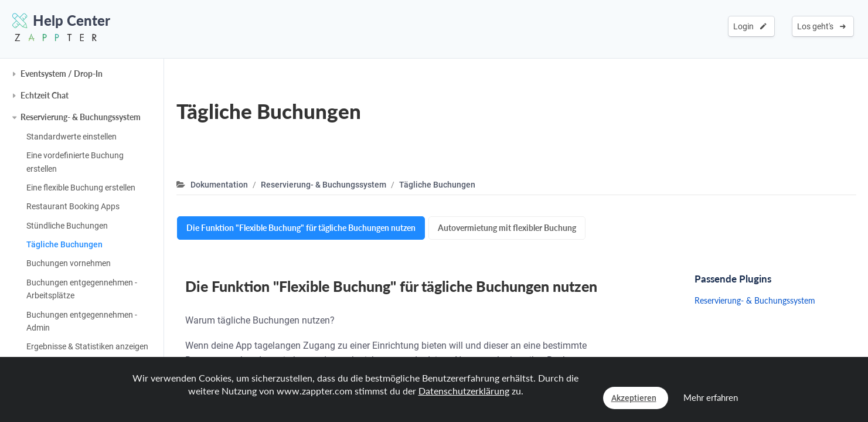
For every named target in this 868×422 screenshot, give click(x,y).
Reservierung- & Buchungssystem (81, 117)
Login (750, 26)
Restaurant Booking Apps (73, 206)
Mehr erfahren (711, 397)
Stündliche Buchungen (67, 226)
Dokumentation (219, 185)
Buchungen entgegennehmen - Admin (82, 321)
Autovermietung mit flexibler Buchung (507, 228)
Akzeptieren (634, 398)
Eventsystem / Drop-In (62, 74)
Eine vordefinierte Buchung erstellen (75, 162)
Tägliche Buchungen (64, 244)
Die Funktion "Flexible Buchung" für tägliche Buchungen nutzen (301, 228)
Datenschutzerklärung (464, 391)
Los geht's (821, 26)
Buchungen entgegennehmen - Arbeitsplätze (82, 289)
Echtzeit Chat (45, 95)
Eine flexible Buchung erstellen (81, 188)
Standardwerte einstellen (72, 137)
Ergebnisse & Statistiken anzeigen (87, 346)
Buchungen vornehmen (69, 263)
